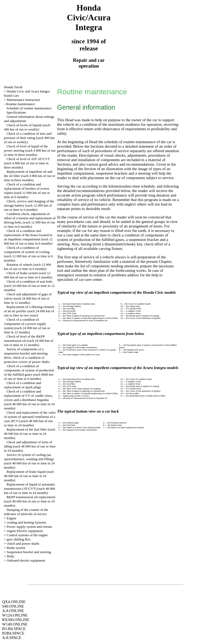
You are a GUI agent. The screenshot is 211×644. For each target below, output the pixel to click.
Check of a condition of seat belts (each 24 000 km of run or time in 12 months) (29, 286)
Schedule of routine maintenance (29, 108)
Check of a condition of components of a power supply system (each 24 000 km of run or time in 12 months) (27, 326)
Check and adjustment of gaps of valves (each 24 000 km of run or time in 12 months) (28, 298)
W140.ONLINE (15, 624)
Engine (12, 518)
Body (11, 556)
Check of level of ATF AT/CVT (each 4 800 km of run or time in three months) (27, 163)
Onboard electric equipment (26, 560)
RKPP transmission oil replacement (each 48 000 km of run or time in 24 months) (30, 501)
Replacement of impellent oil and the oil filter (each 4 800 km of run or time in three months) (30, 176)
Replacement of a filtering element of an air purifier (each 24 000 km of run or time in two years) (29, 311)
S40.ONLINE (13, 606)
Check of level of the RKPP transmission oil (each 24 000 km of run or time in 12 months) (29, 341)
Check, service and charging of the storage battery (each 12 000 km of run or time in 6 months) (29, 205)
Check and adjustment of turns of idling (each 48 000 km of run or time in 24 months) (30, 446)
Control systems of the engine (27, 535)
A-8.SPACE (12, 638)
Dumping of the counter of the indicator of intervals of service (26, 512)
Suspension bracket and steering (29, 552)
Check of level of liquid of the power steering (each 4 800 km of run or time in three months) (30, 150)
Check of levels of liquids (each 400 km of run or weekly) (27, 127)
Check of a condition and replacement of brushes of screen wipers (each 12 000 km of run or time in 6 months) (27, 191)
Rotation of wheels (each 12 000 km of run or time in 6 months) (27, 267)
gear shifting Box (19, 539)
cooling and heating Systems (27, 522)
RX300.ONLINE (16, 620)
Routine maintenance (21, 104)
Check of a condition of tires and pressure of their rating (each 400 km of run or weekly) (29, 138)
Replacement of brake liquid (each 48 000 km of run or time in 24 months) (29, 476)
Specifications (16, 112)
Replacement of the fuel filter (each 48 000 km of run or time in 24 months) (30, 434)
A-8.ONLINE (13, 611)
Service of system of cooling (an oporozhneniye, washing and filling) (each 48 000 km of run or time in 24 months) (29, 461)
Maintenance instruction (24, 100)
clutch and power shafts (23, 543)
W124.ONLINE (15, 615)
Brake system (16, 548)
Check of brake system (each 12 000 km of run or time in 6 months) (28, 275)
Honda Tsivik (13, 87)
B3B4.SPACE (13, 633)
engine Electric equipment (25, 531)
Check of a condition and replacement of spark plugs (22, 385)
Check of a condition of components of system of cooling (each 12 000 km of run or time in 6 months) (28, 254)
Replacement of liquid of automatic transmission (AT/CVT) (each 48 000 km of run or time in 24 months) (30, 489)
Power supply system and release (30, 527)
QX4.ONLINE (14, 602)
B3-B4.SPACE (14, 629)
